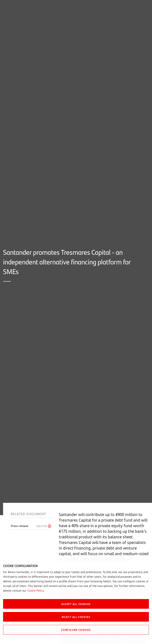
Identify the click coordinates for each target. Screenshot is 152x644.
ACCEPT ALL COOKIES (76, 604)
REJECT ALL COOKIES (76, 617)
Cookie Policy (35, 590)
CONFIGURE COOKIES (76, 630)
